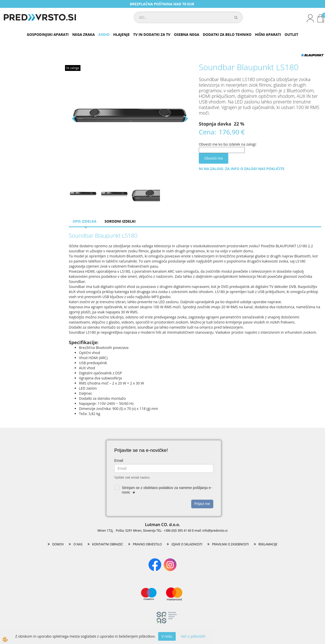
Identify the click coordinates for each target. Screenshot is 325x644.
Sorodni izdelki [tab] (120, 221)
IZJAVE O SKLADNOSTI (187, 544)
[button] (186, 119)
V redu (167, 636)
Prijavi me (202, 504)
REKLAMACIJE (268, 544)
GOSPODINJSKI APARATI (48, 34)
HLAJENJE (121, 34)
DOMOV (58, 544)
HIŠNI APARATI (268, 34)
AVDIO (104, 34)
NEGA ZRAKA (83, 34)
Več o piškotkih (193, 636)
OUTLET (291, 34)
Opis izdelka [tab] (85, 221)
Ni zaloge (73, 68)
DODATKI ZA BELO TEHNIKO (227, 34)
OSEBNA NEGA (187, 34)
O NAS (78, 544)
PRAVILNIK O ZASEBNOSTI (230, 544)
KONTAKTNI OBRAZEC (108, 544)
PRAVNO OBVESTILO (147, 544)
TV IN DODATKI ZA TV (152, 34)
